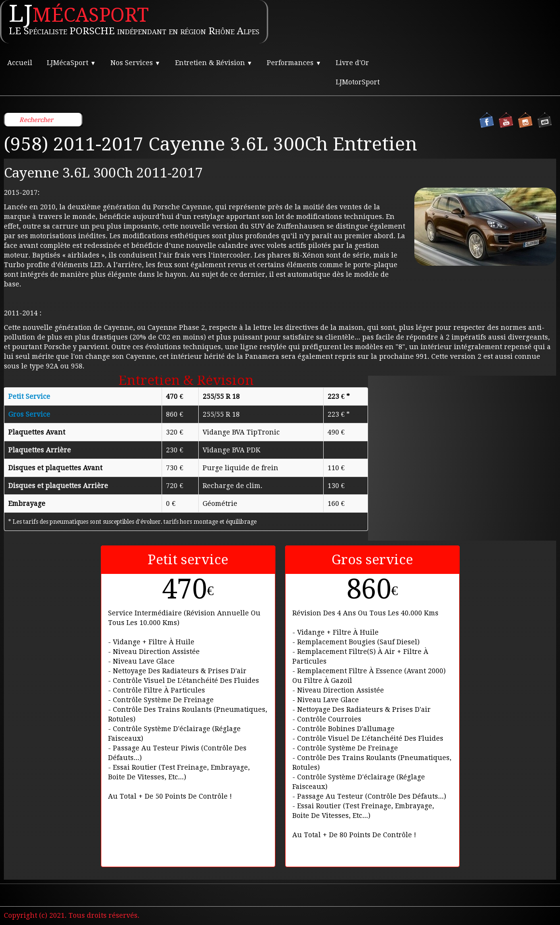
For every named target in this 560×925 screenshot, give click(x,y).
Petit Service (29, 396)
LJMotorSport (358, 82)
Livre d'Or (352, 63)
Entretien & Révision (214, 63)
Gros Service (29, 414)
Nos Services (136, 63)
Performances (294, 63)
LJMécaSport (71, 63)
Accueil (20, 63)
